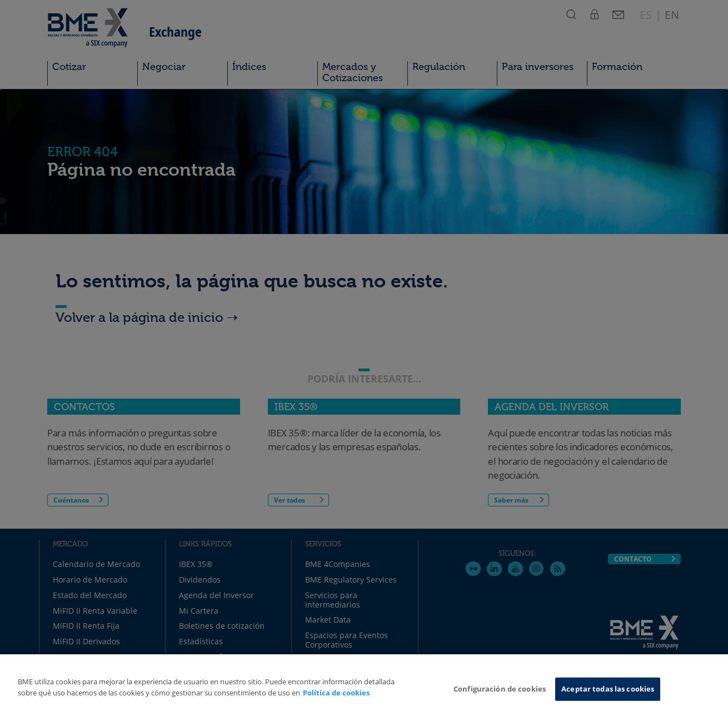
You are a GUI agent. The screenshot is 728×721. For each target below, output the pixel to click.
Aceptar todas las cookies (608, 689)
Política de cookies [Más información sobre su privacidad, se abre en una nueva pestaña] (336, 693)
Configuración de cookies (500, 689)
